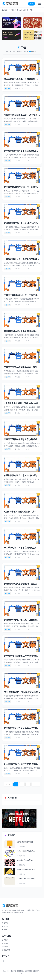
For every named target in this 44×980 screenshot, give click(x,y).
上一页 (8, 784)
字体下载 (5, 923)
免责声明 (5, 947)
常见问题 (5, 943)
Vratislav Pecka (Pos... (25, 860)
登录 (32, 4)
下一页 (36, 784)
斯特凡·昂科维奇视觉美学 (26, 869)
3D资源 (5, 930)
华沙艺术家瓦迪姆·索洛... (26, 842)
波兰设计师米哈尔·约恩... (26, 851)
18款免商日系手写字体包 (26, 879)
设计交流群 (6, 950)
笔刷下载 (5, 926)
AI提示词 (23, 10)
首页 (5, 10)
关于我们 (5, 940)
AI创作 (13, 10)
